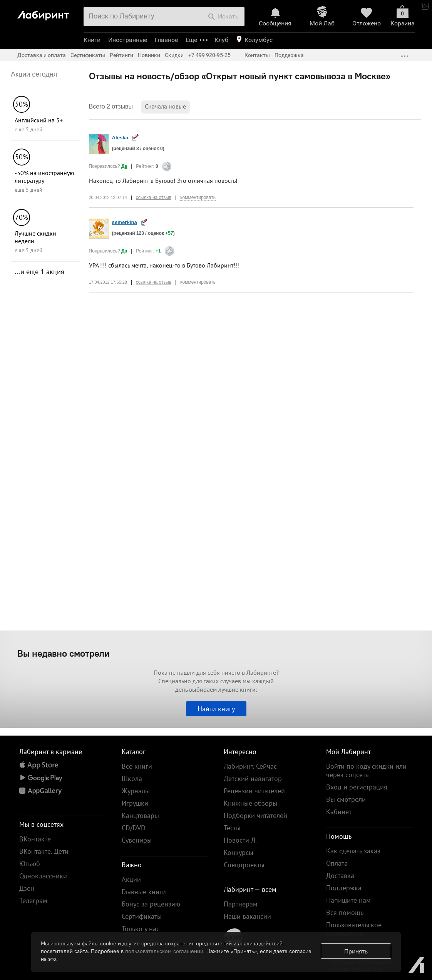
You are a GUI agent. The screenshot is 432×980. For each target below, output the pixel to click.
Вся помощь (345, 912)
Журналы (136, 791)
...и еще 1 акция (39, 272)
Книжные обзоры (250, 803)
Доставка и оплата (42, 55)
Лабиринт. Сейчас (250, 766)
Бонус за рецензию (151, 904)
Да (124, 166)
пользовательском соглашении (164, 951)
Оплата (337, 863)
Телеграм (33, 901)
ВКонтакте (35, 839)
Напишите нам (348, 900)
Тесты (232, 828)
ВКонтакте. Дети (44, 851)
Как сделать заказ (353, 851)
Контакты (257, 55)
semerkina (125, 222)
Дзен (27, 888)
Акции (131, 879)
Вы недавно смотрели (64, 653)
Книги (92, 40)
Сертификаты (88, 55)
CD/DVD (134, 828)
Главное (166, 40)
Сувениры (137, 840)
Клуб (221, 40)
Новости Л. (240, 840)
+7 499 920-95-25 (209, 55)
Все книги (137, 766)
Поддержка (289, 55)
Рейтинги (121, 55)
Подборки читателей (255, 815)
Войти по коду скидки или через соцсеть (366, 770)
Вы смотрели (346, 799)
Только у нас (141, 929)
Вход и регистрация (357, 787)
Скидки (174, 55)
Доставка (340, 875)
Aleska (120, 138)
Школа (132, 778)
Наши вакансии (247, 916)
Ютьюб (30, 864)
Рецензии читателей (254, 791)
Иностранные (128, 40)
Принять (356, 951)
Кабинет (339, 812)
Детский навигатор (253, 778)
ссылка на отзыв (154, 197)
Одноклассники (43, 876)
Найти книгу (216, 709)
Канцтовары (140, 815)
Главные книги (144, 892)
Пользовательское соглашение (354, 929)
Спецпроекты (244, 865)
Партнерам (241, 904)
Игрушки (135, 803)
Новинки (149, 55)
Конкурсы (239, 852)
